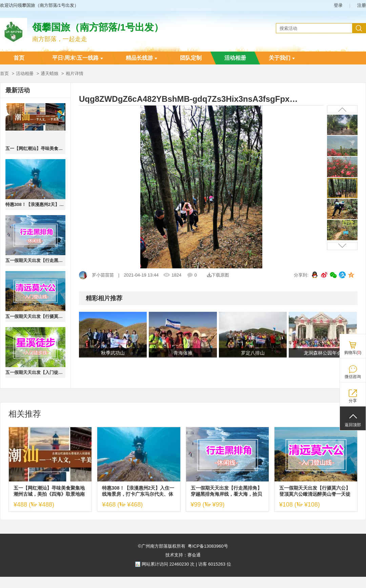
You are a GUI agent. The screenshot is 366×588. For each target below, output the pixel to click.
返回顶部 (353, 425)
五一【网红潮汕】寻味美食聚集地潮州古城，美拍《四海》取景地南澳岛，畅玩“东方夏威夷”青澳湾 (35, 148)
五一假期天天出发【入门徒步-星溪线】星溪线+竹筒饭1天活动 (35, 372)
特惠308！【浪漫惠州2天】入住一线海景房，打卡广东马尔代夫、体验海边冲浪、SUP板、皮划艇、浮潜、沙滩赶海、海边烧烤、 (35, 204)
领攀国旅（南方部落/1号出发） (98, 27)
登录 (338, 5)
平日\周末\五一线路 (78, 58)
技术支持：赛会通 (183, 555)
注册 (362, 5)
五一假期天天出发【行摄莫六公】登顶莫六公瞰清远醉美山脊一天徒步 (35, 316)
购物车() (353, 353)
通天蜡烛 (49, 73)
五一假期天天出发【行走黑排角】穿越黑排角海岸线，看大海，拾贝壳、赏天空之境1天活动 (35, 260)
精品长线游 (141, 58)
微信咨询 (353, 377)
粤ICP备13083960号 (208, 546)
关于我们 (282, 58)
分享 (353, 401)
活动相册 (235, 58)
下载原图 (218, 275)
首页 (19, 58)
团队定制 (191, 58)
